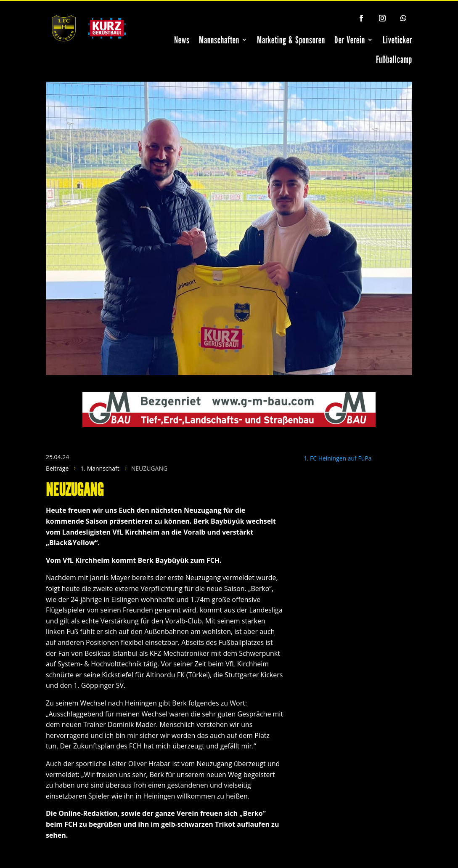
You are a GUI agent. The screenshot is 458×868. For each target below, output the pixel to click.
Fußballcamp (394, 59)
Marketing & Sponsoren (291, 40)
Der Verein (350, 40)
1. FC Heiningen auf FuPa (338, 458)
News (182, 40)
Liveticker (397, 40)
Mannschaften (219, 40)
